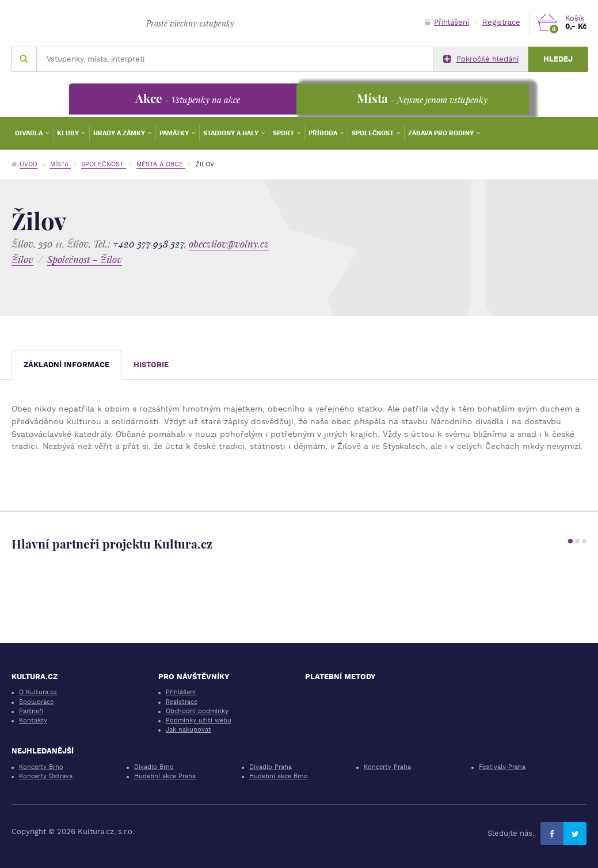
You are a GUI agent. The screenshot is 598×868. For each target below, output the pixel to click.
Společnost (374, 133)
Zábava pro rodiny (442, 133)
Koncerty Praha (387, 767)
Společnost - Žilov (85, 259)
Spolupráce (36, 702)
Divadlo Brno (154, 767)
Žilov (22, 259)
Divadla (30, 133)
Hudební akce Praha (165, 776)
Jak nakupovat (188, 730)
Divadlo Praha (271, 767)
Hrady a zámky (120, 133)
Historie (151, 365)
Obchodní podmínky (197, 711)
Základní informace (66, 365)
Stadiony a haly (232, 133)
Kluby (69, 133)
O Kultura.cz (38, 692)
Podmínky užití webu (199, 720)
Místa (60, 164)
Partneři (31, 711)
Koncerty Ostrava (46, 776)
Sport (284, 133)
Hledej (558, 59)
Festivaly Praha (502, 767)
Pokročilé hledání (481, 59)
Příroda (324, 133)
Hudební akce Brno (279, 776)
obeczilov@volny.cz (229, 244)
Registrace (501, 22)
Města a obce (161, 164)
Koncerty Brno (41, 767)
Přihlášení (447, 22)
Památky (175, 133)
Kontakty (33, 720)
